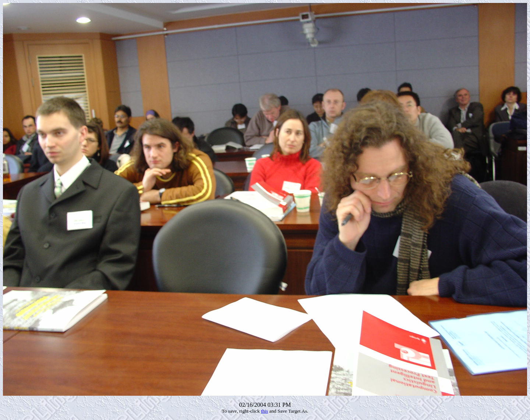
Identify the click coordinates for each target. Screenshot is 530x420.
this (264, 411)
